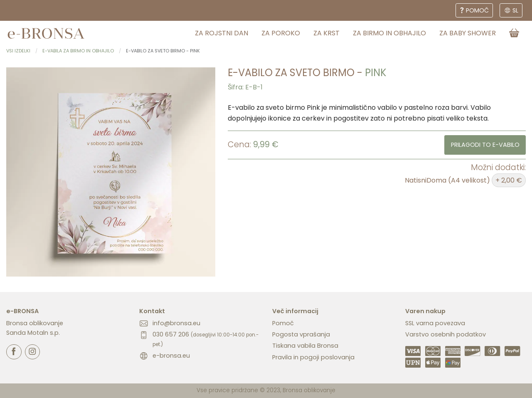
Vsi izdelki (18, 51)
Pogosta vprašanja (301, 334)
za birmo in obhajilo (389, 33)
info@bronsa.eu (176, 323)
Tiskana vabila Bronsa (305, 346)
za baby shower (468, 33)
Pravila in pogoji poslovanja (313, 357)
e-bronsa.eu (171, 356)
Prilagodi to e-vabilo (485, 145)
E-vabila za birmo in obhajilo (78, 51)
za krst (326, 33)
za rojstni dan (222, 33)
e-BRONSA (22, 311)
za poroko (281, 33)
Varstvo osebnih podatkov (446, 334)
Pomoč (283, 323)
